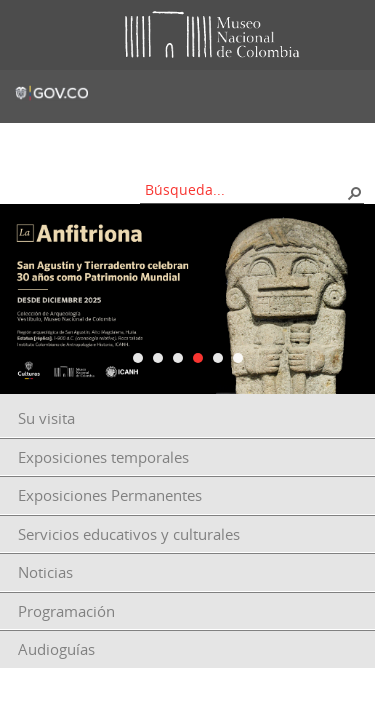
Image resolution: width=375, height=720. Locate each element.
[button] (354, 192)
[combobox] (245, 189)
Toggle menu (29, 35)
